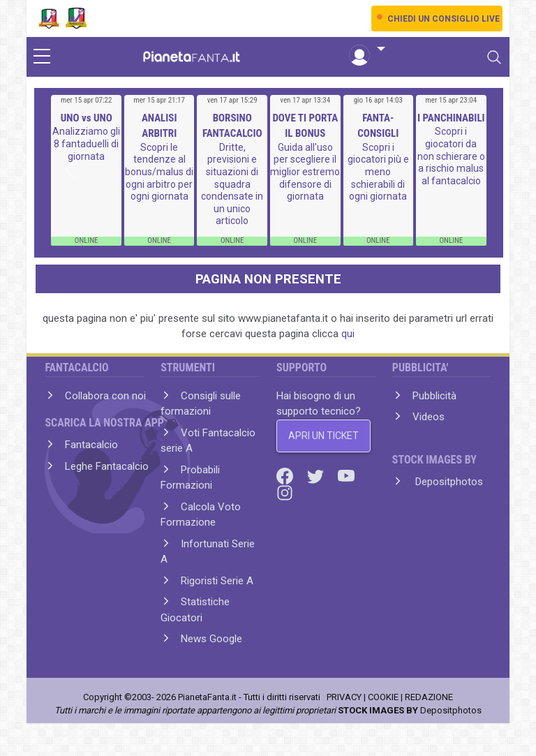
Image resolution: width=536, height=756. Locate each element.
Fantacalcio (91, 445)
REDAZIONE (429, 697)
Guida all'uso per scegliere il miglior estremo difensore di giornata (305, 172)
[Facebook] (286, 475)
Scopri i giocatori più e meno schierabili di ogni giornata (378, 172)
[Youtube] (346, 475)
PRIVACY (344, 697)
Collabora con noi (105, 396)
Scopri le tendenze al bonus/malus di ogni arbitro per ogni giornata (159, 172)
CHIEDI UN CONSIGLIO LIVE (444, 19)
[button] (367, 50)
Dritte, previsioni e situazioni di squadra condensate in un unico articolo (232, 184)
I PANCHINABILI (451, 118)
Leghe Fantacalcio (107, 466)
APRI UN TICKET (323, 436)
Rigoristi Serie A (217, 581)
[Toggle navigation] (494, 57)
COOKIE (383, 697)
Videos (429, 417)
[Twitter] (317, 475)
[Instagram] (285, 492)
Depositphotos (448, 482)
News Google (211, 639)
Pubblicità (434, 396)
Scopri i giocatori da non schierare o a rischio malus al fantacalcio (451, 156)
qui (348, 334)
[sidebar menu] (42, 57)
